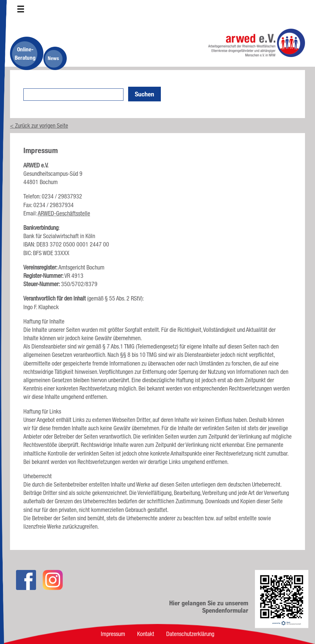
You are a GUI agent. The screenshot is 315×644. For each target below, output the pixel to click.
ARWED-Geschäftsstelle (64, 213)
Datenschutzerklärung (190, 634)
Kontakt (146, 634)
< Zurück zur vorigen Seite (39, 125)
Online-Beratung (25, 53)
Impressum (113, 634)
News (53, 58)
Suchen (144, 94)
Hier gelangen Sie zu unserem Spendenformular (209, 607)
